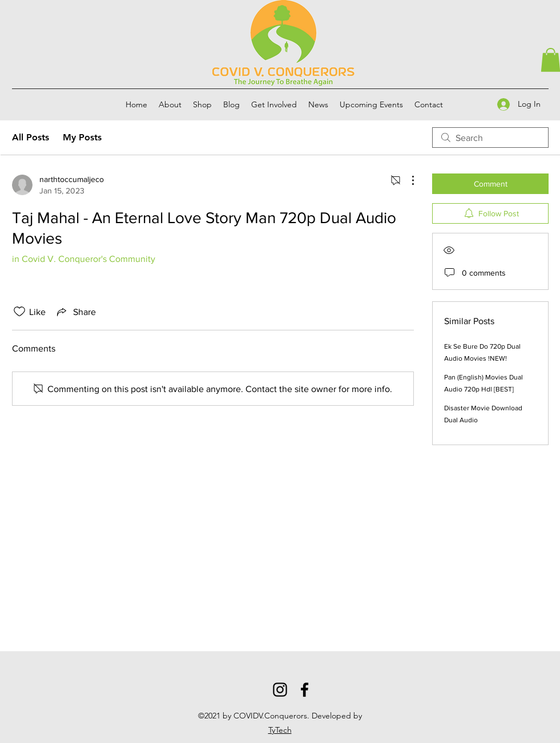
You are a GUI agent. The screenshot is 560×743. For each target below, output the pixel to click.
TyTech (280, 730)
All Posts (31, 137)
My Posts (82, 137)
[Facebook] (305, 690)
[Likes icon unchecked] (19, 312)
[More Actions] (407, 180)
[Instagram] (280, 690)
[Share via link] (75, 312)
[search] (490, 138)
